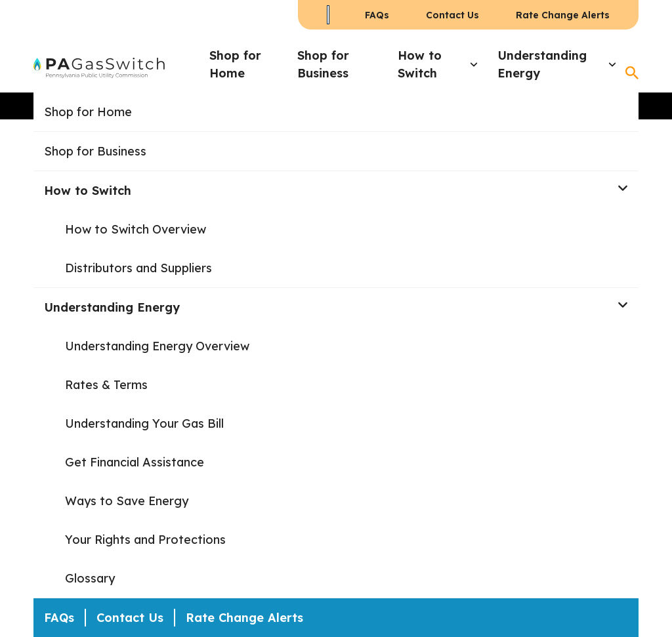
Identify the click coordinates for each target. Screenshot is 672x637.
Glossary (90, 578)
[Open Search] (632, 73)
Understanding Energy (542, 64)
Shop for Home (235, 64)
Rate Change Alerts (563, 15)
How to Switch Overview (136, 229)
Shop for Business (323, 64)
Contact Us (452, 15)
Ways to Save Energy (127, 501)
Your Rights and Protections (145, 540)
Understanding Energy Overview (157, 346)
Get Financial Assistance (135, 462)
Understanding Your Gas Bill (144, 423)
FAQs (377, 15)
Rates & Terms (106, 385)
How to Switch (420, 64)
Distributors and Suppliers (138, 268)
